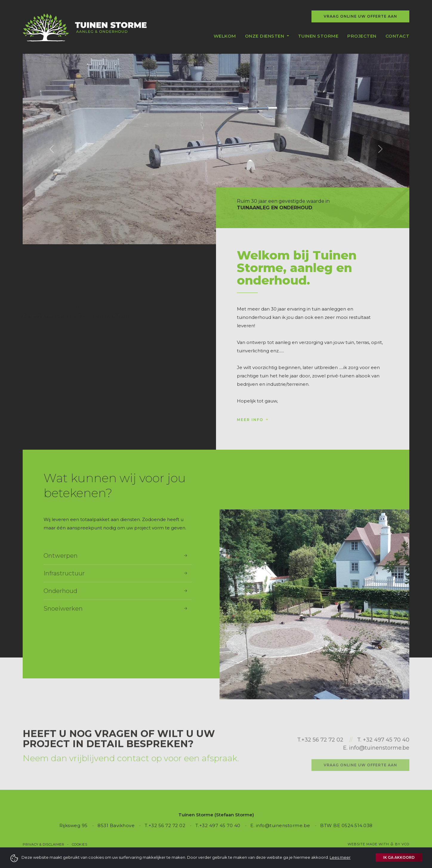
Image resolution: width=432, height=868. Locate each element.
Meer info (253, 420)
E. (346, 771)
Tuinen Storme (318, 36)
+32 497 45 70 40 (386, 763)
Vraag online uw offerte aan (360, 16)
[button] (52, 149)
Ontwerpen (116, 556)
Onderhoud (116, 591)
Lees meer (36, 314)
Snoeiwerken (116, 609)
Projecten (362, 36)
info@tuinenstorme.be (379, 771)
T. (299, 763)
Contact (398, 36)
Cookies (80, 844)
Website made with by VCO (378, 844)
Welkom (225, 36)
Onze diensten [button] (265, 36)
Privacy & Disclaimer (43, 844)
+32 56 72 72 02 (322, 763)
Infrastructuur (116, 573)
